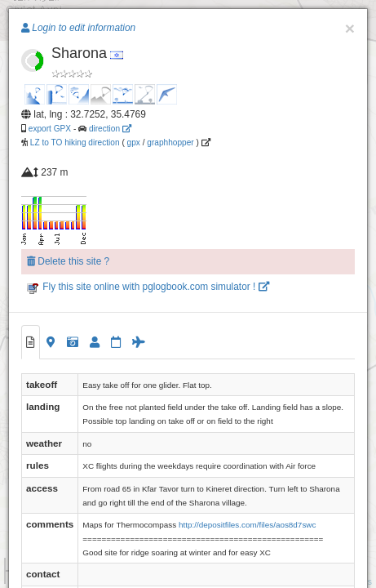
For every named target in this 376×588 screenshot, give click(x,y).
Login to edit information (78, 28)
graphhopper (170, 143)
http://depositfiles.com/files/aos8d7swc (248, 525)
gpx (134, 143)
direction (110, 129)
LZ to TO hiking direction (74, 143)
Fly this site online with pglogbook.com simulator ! (148, 287)
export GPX (50, 129)
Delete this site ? (68, 261)
